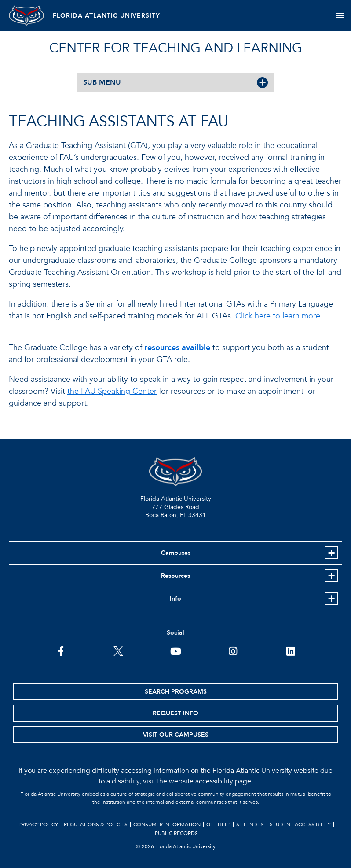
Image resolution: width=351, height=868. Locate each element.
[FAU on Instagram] (233, 650)
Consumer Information (167, 824)
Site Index (250, 824)
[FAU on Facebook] (61, 650)
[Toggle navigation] (339, 15)
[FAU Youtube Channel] (176, 650)
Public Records (176, 833)
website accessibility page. (211, 781)
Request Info (175, 713)
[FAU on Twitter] (118, 650)
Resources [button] (175, 576)
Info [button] (175, 599)
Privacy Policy (38, 824)
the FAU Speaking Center (112, 391)
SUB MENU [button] (102, 82)
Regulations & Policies (96, 824)
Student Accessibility (300, 824)
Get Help (218, 824)
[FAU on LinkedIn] (291, 650)
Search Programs (176, 692)
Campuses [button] (176, 553)
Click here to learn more (278, 316)
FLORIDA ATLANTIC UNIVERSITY (106, 16)
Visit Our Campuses (176, 735)
